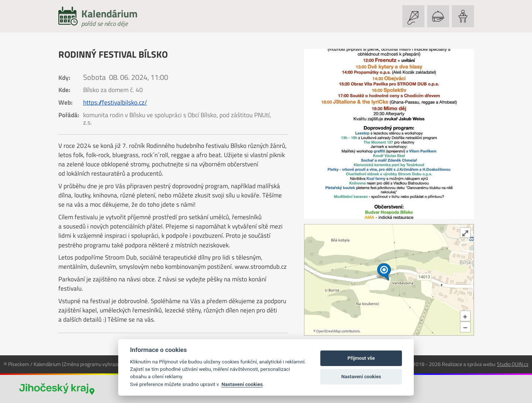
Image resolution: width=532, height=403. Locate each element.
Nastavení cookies (242, 384)
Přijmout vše (361, 358)
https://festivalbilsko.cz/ (115, 102)
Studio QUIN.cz (513, 364)
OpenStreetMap (328, 331)
